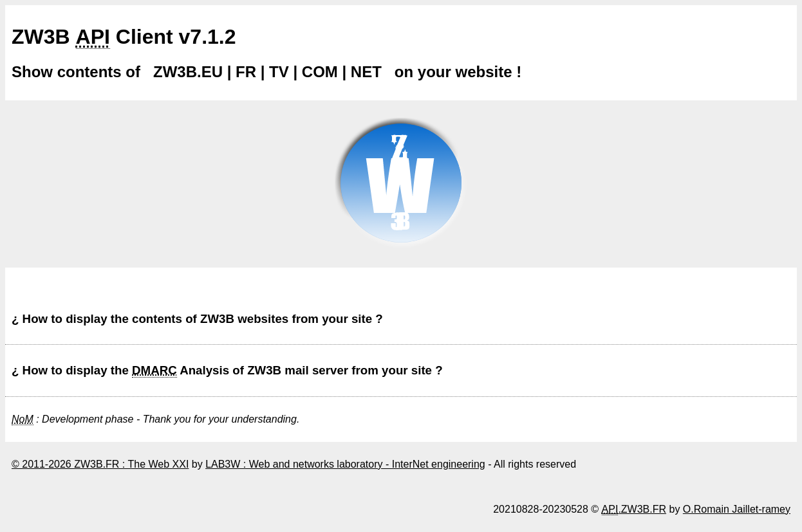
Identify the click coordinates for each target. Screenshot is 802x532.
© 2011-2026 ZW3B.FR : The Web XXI (100, 464)
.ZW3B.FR (634, 509)
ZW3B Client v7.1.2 (124, 37)
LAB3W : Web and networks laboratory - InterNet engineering (345, 464)
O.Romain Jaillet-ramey (737, 509)
